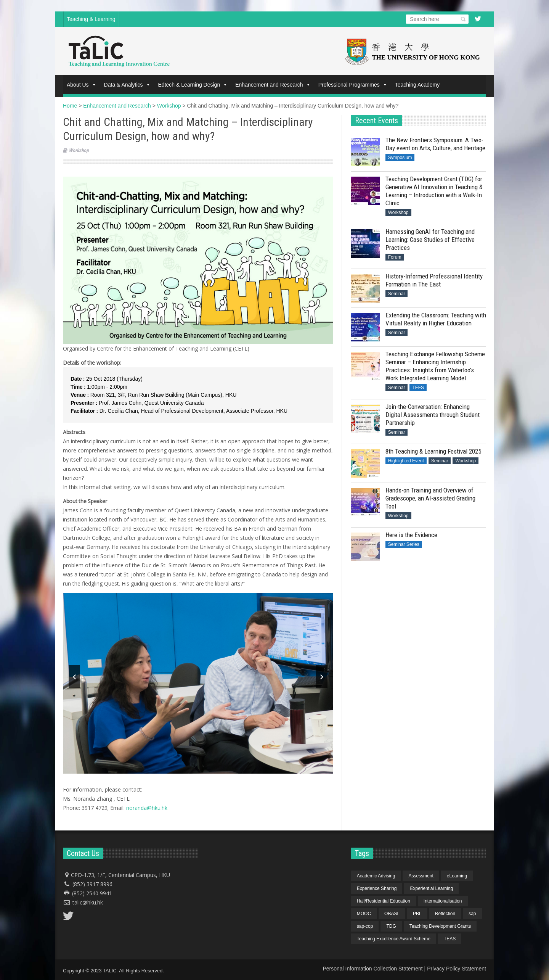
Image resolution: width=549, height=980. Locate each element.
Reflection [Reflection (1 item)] (445, 914)
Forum (395, 257)
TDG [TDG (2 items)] (391, 926)
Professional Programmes (353, 85)
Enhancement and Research (273, 85)
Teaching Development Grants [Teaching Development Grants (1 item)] (440, 926)
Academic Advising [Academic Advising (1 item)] (376, 876)
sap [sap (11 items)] (472, 914)
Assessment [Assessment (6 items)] (421, 876)
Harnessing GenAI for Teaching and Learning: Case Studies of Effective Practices (430, 240)
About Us (82, 85)
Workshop (79, 150)
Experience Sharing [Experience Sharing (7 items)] (377, 888)
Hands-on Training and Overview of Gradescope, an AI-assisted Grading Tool (430, 498)
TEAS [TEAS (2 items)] (450, 939)
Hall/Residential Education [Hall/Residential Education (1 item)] (384, 901)
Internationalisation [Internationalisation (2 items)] (443, 901)
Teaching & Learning (91, 19)
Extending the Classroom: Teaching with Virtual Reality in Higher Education (436, 319)
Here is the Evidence (411, 535)
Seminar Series (404, 544)
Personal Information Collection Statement (372, 969)
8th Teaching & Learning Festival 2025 (433, 451)
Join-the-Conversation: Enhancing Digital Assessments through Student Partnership (433, 415)
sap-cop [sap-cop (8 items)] (365, 926)
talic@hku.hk (88, 902)
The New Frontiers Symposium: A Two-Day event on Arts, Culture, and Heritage (435, 144)
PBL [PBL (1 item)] (417, 914)
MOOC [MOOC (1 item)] (364, 914)
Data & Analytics (127, 85)
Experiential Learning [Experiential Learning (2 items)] (431, 888)
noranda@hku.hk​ (147, 808)
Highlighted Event (406, 461)
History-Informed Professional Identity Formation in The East (434, 280)
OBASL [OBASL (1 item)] (392, 914)
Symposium (400, 158)
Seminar (397, 294)
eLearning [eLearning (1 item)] (457, 876)
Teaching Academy (417, 85)
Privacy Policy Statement (457, 969)
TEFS (418, 388)
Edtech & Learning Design (193, 85)
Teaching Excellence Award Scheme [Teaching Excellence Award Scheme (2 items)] (394, 939)
